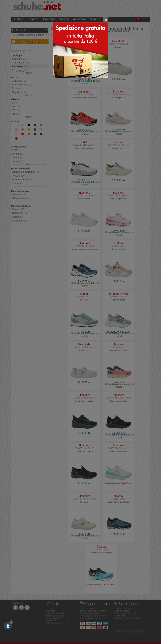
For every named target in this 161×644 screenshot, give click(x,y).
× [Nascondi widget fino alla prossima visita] (11, 622)
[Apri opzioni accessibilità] (8, 626)
